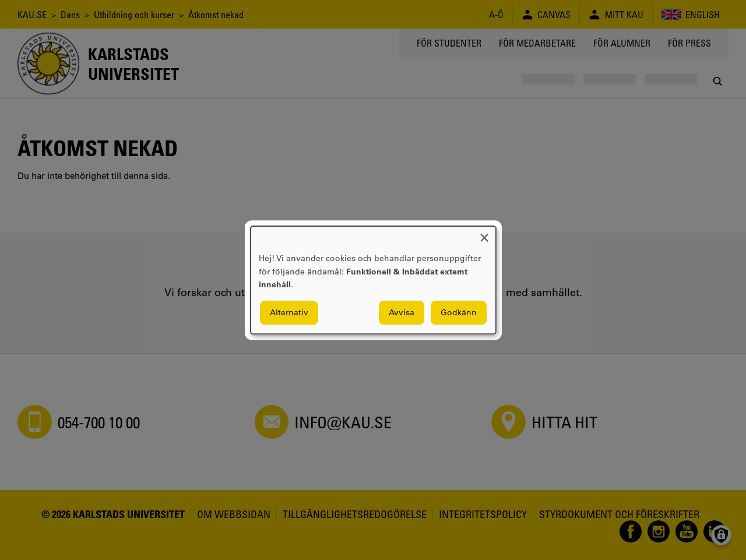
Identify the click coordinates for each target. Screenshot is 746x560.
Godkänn (459, 312)
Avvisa (402, 312)
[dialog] (373, 280)
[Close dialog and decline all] (484, 233)
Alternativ (289, 312)
